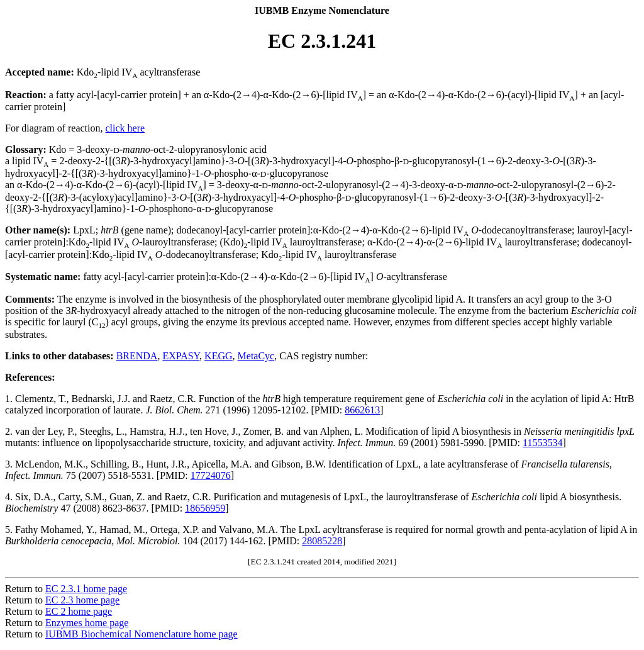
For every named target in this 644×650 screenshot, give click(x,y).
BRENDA (137, 356)
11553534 (542, 443)
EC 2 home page (79, 611)
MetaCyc (256, 356)
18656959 (205, 508)
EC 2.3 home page (82, 600)
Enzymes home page (87, 623)
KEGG (218, 356)
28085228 (322, 541)
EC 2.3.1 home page (86, 589)
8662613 (362, 410)
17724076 (211, 475)
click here (125, 128)
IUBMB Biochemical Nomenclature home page (142, 634)
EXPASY (181, 356)
